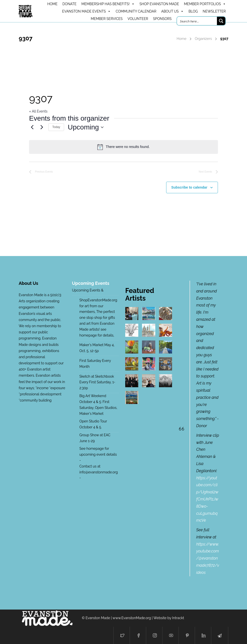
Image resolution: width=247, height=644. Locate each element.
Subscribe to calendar (189, 187)
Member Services (107, 19)
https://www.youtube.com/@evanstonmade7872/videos (208, 558)
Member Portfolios (205, 4)
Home (182, 39)
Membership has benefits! (108, 4)
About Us (172, 11)
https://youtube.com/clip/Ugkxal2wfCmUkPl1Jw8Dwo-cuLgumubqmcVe (207, 499)
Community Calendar (136, 11)
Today (56, 127)
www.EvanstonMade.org (132, 618)
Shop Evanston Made (159, 4)
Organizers (203, 39)
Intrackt (178, 618)
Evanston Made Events (86, 11)
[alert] (123, 147)
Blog (193, 11)
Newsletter (214, 11)
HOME (53, 4)
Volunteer (138, 19)
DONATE (69, 4)
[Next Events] (42, 127)
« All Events (38, 111)
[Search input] (197, 21)
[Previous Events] (32, 127)
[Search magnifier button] (221, 21)
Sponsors (162, 19)
